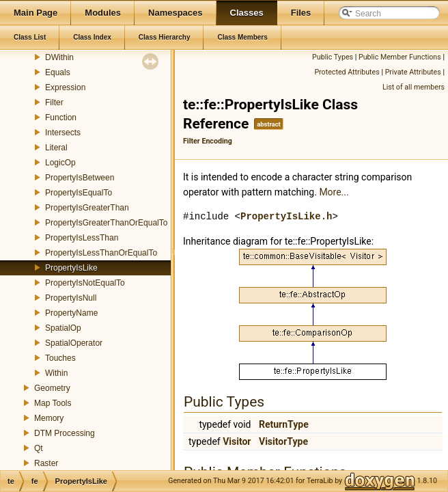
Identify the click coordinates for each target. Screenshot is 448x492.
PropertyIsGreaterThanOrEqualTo (106, 223)
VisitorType (283, 441)
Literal (56, 148)
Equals (58, 72)
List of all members (414, 87)
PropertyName (71, 313)
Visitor (237, 441)
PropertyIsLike (71, 268)
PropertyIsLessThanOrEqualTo (101, 253)
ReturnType (284, 424)
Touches (60, 358)
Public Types (333, 57)
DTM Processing (65, 433)
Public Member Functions (400, 57)
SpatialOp (63, 328)
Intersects (63, 133)
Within (56, 373)
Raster (46, 463)
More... (334, 192)
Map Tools (53, 403)
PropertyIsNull (71, 298)
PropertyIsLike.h (286, 216)
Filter (54, 102)
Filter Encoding (208, 141)
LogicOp (60, 163)
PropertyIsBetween (80, 178)
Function (61, 118)
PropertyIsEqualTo (79, 193)
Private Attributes (413, 72)
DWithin (59, 57)
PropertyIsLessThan (82, 238)
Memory (49, 418)
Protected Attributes (347, 72)
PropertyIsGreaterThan (87, 208)
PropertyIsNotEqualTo (85, 283)
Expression (65, 87)
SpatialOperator (74, 343)
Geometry (52, 388)
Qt (39, 448)
